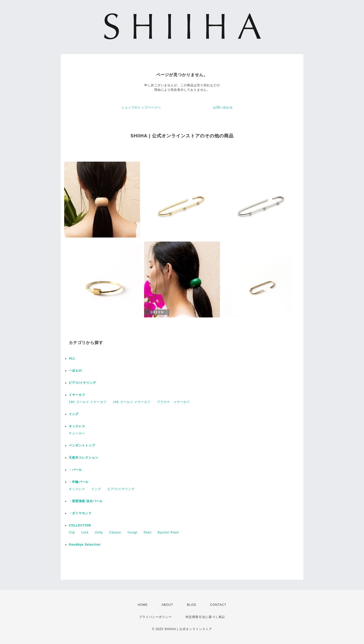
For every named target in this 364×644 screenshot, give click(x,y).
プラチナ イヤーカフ (173, 402)
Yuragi (132, 532)
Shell (148, 532)
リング (74, 414)
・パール (75, 470)
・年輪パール (79, 482)
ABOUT (167, 605)
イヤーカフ (77, 395)
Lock (85, 532)
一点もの (75, 371)
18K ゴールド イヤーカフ (88, 402)
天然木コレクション (84, 458)
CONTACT (218, 605)
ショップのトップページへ (141, 108)
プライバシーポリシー (155, 617)
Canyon (115, 532)
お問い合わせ (223, 108)
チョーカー (77, 433)
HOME (143, 605)
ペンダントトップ (82, 445)
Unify (99, 532)
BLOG (192, 605)
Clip (72, 532)
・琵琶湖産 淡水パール (86, 501)
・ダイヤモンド (80, 513)
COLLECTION (80, 525)
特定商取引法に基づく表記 (205, 617)
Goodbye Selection (85, 545)
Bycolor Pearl (168, 532)
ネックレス (77, 426)
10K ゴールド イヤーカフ (132, 402)
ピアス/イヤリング (82, 383)
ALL (72, 358)
